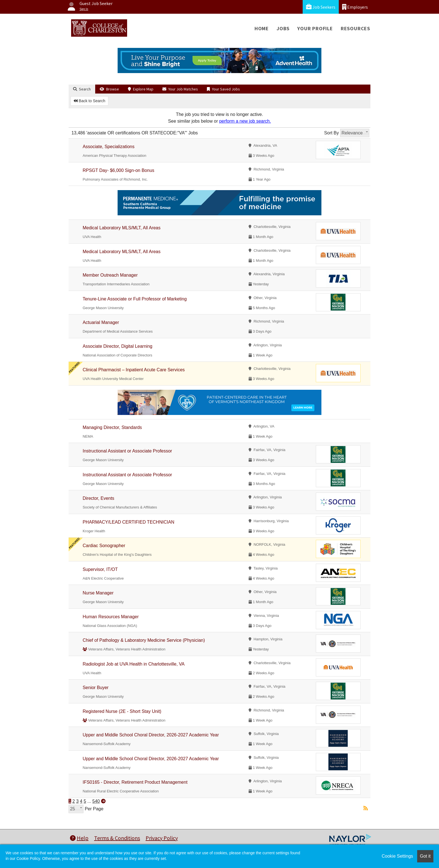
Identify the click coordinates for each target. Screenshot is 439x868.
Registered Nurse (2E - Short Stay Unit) (122, 711)
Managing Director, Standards (112, 427)
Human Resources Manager (111, 617)
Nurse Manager (98, 593)
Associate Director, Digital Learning (117, 346)
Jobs (283, 28)
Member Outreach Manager (110, 275)
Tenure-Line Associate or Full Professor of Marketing (135, 299)
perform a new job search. (245, 121)
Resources (355, 28)
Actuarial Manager (101, 322)
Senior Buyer (96, 688)
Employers (355, 7)
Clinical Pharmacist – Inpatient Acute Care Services (134, 370)
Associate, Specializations (108, 147)
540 (96, 801)
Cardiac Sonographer (104, 546)
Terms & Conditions (117, 838)
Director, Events (98, 498)
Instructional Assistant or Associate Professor (127, 451)
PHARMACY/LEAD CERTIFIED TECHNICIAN (128, 522)
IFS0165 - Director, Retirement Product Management (135, 782)
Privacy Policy (162, 838)
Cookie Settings (397, 856)
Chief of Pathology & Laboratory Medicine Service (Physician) (144, 640)
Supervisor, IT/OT (100, 569)
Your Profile (315, 28)
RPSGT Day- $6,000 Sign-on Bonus (118, 170)
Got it (425, 856)
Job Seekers (321, 7)
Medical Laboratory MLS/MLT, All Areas (122, 228)
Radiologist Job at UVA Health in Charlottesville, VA (134, 664)
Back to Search (89, 101)
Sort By (331, 133)
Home (262, 28)
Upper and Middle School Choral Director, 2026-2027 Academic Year (151, 735)
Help (79, 838)
